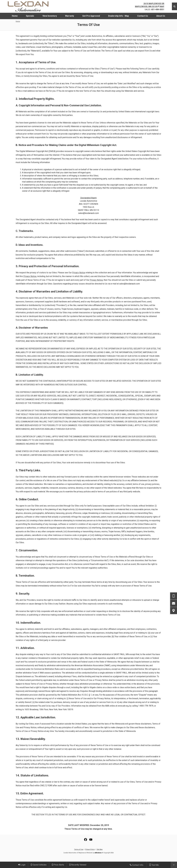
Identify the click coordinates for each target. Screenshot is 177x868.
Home (18, 21)
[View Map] (174, 611)
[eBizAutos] (98, 853)
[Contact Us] (174, 603)
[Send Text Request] (174, 596)
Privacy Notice (79, 273)
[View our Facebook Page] (86, 840)
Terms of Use (79, 849)
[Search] (174, 6)
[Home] (30, 6)
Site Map (100, 849)
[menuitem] (15, 16)
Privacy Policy (90, 849)
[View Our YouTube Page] (91, 840)
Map (161, 7)
